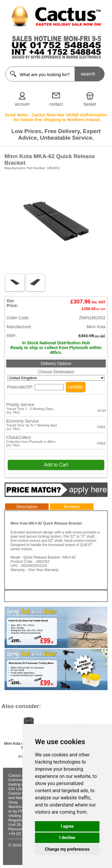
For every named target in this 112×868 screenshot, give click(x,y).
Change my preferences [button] (67, 849)
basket (90, 104)
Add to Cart (56, 465)
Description (27, 507)
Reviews (72, 507)
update (76, 387)
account (22, 104)
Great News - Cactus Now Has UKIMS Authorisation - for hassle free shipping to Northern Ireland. (56, 117)
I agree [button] (67, 826)
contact (56, 104)
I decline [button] (67, 838)
